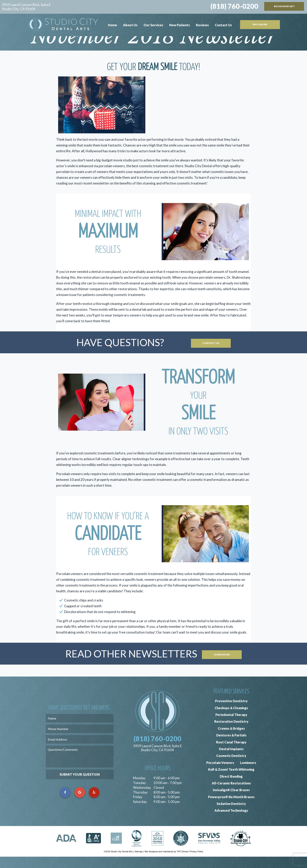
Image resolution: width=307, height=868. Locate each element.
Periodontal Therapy (231, 726)
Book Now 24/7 (284, 6)
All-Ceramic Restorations (231, 794)
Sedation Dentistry (231, 815)
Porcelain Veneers (220, 774)
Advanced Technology (231, 822)
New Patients (180, 25)
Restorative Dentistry (231, 733)
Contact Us (223, 25)
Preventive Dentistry (231, 712)
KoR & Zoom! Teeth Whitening (231, 781)
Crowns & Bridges (231, 740)
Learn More (222, 665)
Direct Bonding (231, 788)
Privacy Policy (197, 863)
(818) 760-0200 (234, 6)
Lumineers (248, 774)
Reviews (202, 25)
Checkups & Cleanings (231, 719)
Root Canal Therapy (231, 753)
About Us (130, 25)
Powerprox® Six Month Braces (231, 808)
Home (112, 25)
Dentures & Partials (231, 746)
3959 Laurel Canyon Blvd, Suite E (26, 7)
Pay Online (260, 24)
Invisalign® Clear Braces (231, 801)
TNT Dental (182, 863)
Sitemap (139, 863)
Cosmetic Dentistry (231, 767)
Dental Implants (231, 760)
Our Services (153, 25)
